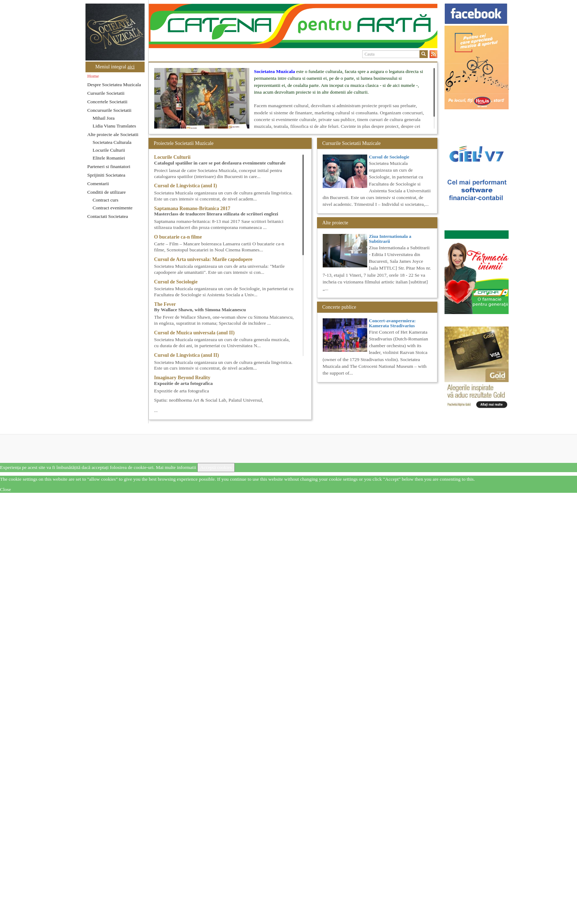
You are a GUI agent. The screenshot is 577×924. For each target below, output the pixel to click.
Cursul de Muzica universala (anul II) (194, 333)
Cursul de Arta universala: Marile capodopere (203, 259)
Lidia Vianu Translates (114, 126)
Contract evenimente (113, 208)
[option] (293, 26)
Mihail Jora (104, 118)
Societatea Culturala (112, 142)
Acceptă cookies (216, 467)
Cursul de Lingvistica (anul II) (187, 355)
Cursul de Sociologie (176, 282)
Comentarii (98, 184)
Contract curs (105, 200)
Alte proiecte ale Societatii (113, 134)
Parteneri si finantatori (109, 166)
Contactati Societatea (108, 216)
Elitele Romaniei (109, 158)
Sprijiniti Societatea (106, 175)
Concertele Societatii (107, 102)
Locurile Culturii (109, 150)
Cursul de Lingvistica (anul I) (186, 186)
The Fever (165, 304)
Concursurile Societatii (109, 110)
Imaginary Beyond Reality (182, 378)
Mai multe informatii (176, 467)
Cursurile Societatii (106, 93)
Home (93, 76)
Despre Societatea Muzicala (114, 85)
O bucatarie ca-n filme (178, 237)
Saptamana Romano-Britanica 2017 (192, 208)
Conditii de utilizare (106, 192)
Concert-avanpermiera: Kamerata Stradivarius (392, 323)
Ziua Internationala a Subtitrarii (390, 239)
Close (6, 489)
